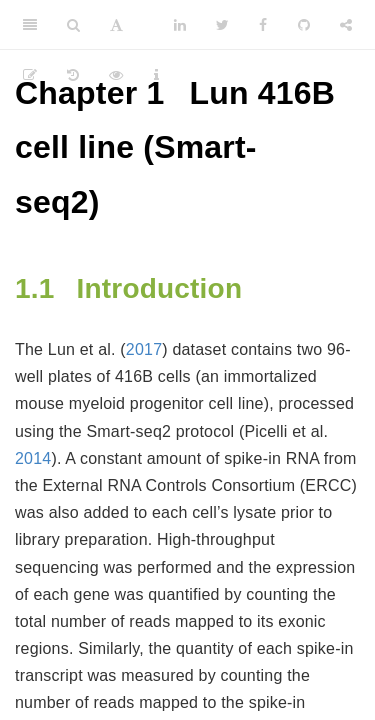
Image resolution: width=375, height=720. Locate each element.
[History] (73, 75)
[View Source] (116, 75)
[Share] (346, 25)
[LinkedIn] (180, 25)
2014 (33, 458)
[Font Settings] (116, 25)
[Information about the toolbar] (156, 75)
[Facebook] (263, 25)
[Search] (73, 25)
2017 (144, 349)
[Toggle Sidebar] (30, 25)
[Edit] (30, 75)
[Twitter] (222, 25)
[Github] (304, 25)
